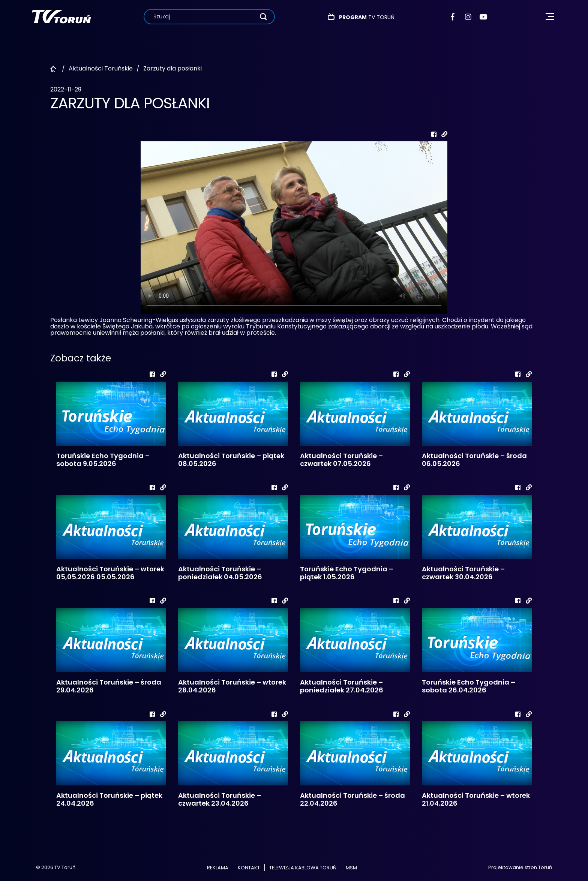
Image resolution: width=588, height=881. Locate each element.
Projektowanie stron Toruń (520, 867)
